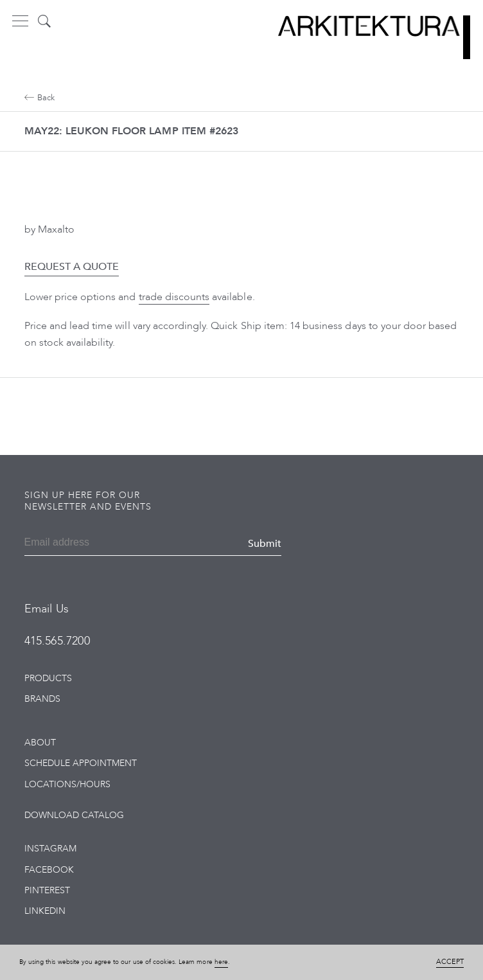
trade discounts (174, 297)
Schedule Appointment (81, 763)
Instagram (50, 849)
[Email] (86, 544)
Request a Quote (72, 267)
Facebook (49, 870)
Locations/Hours (68, 784)
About (40, 743)
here (221, 962)
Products (48, 678)
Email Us (47, 609)
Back (40, 98)
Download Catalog (75, 815)
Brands (42, 699)
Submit (265, 544)
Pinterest (47, 890)
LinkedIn (45, 911)
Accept (450, 962)
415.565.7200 (57, 641)
